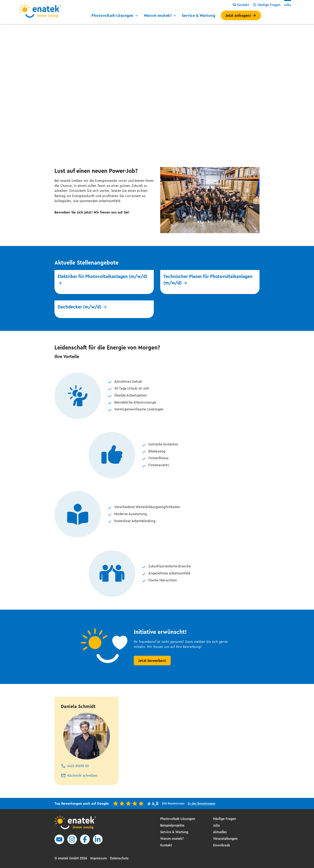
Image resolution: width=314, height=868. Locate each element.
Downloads (222, 845)
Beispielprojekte (172, 825)
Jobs (288, 5)
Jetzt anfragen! (241, 16)
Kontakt (241, 5)
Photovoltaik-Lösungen (115, 16)
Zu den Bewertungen (201, 803)
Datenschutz (119, 858)
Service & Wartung (199, 16)
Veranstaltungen (225, 839)
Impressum (99, 858)
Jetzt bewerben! (152, 661)
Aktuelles (220, 832)
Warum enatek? (161, 16)
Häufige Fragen (267, 5)
